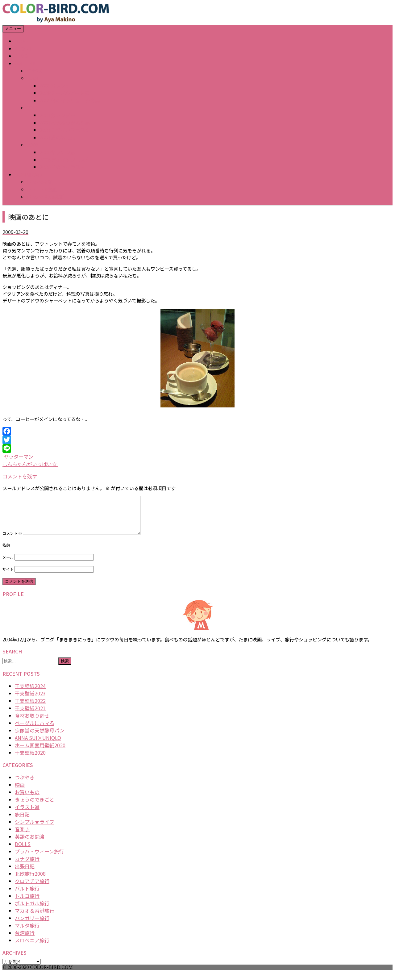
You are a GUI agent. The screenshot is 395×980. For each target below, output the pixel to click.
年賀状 (35, 71)
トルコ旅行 (27, 903)
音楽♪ (22, 836)
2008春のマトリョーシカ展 (70, 100)
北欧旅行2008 (30, 881)
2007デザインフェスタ (65, 130)
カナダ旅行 (27, 866)
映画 (20, 792)
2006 (33, 145)
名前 (6, 552)
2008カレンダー (57, 85)
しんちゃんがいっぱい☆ (30, 464)
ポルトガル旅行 (32, 911)
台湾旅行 (25, 940)
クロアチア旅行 (32, 888)
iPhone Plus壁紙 (46, 197)
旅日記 (22, 822)
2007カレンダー (57, 115)
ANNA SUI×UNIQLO (38, 745)
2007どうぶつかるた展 (65, 123)
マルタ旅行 (27, 933)
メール (8, 565)
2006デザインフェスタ (65, 160)
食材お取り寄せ (32, 723)
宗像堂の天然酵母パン (40, 738)
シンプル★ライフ (35, 829)
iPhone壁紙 (40, 182)
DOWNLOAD (29, 174)
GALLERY (25, 63)
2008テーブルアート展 (64, 93)
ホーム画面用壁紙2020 (40, 753)
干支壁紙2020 (30, 760)
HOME (22, 41)
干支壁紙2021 (30, 715)
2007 (33, 108)
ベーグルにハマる (35, 730)
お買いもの (27, 799)
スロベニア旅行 (32, 948)
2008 (33, 78)
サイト (8, 577)
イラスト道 (27, 814)
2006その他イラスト (62, 167)
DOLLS (23, 851)
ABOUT (23, 48)
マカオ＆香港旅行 (35, 918)
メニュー (13, 29)
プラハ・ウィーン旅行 (39, 859)
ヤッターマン (18, 457)
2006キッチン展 (57, 152)
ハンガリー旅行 (32, 925)
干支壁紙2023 (30, 701)
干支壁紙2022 (30, 708)
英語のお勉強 (30, 844)
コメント (12, 541)
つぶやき (25, 785)
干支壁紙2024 (30, 693)
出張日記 (25, 874)
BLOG (21, 56)
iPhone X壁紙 (42, 189)
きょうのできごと (35, 807)
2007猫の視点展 (57, 137)
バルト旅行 (27, 896)
